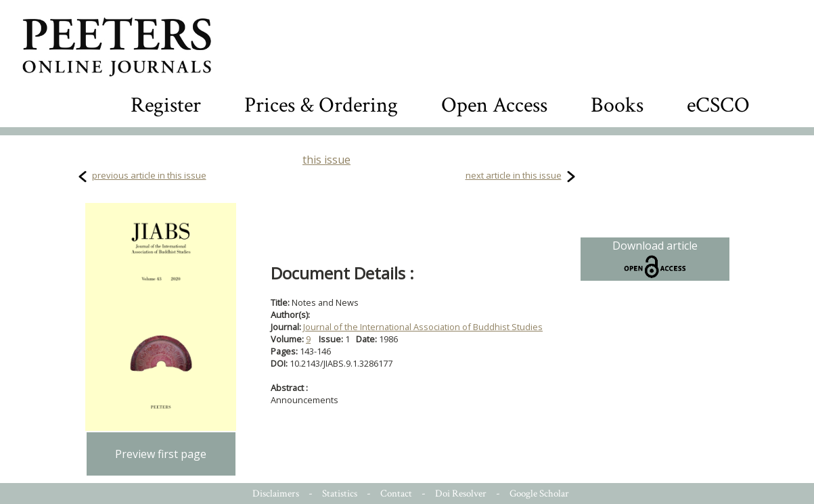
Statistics (340, 494)
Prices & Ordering (321, 105)
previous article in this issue (149, 175)
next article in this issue (514, 175)
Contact (396, 494)
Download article (655, 259)
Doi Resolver (461, 494)
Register (166, 105)
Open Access (494, 105)
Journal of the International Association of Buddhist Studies (423, 327)
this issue (326, 160)
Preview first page (161, 454)
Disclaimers (276, 494)
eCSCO (718, 105)
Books (617, 105)
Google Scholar (539, 494)
